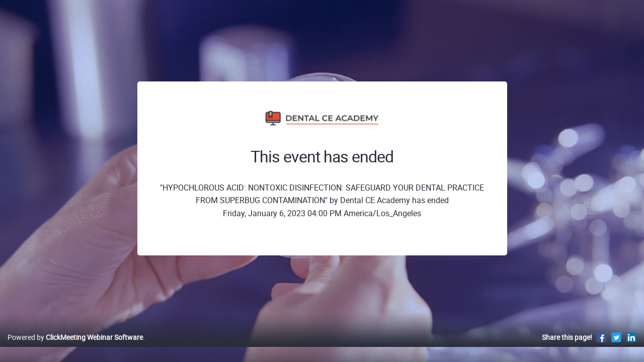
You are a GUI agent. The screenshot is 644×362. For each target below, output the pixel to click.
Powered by (75, 348)
